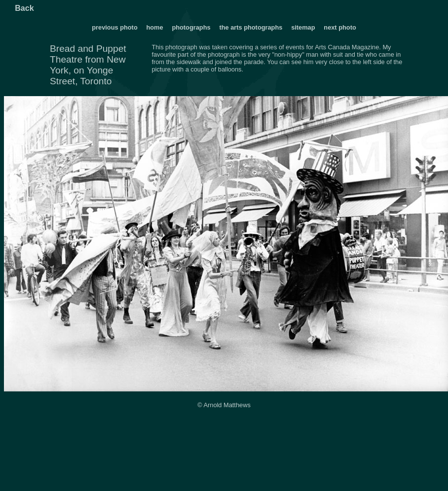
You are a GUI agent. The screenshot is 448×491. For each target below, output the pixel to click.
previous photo (114, 27)
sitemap (303, 27)
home (154, 27)
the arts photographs (251, 27)
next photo (340, 27)
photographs (192, 27)
